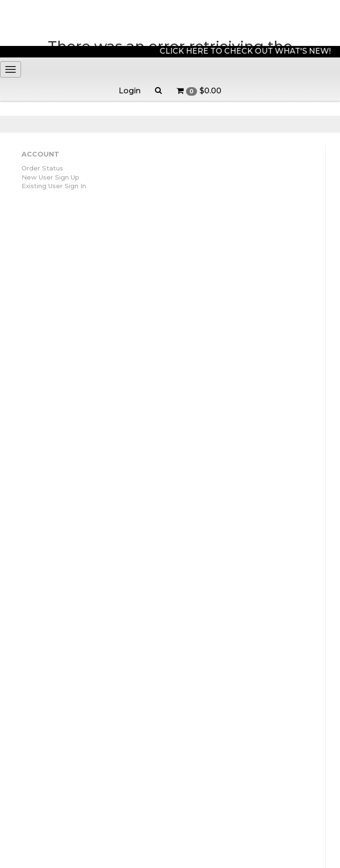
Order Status (42, 168)
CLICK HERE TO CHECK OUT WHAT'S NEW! (248, 51)
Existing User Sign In (54, 186)
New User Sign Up (50, 177)
